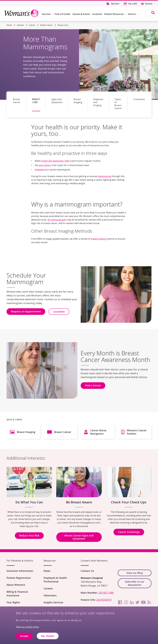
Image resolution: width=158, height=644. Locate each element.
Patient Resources (114, 14)
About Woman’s (16, 585)
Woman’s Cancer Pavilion (137, 432)
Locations (97, 14)
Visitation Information (20, 571)
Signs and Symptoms (57, 101)
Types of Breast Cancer (118, 104)
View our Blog (135, 573)
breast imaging (98, 239)
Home (9, 25)
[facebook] (120, 602)
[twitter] (137, 602)
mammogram (105, 176)
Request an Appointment (26, 311)
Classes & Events (81, 14)
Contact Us (87, 571)
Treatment (139, 99)
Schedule (39, 170)
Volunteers (50, 595)
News (47, 571)
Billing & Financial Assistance (17, 594)
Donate (149, 4)
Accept (24, 636)
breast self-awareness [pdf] (55, 161)
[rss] (149, 602)
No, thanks (48, 636)
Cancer (32, 25)
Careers (48, 588)
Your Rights (13, 602)
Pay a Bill (133, 4)
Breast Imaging (78, 101)
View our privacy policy (27, 627)
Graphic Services (53, 602)
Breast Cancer (46, 25)
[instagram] (126, 602)
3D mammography (57, 220)
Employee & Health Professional (55, 580)
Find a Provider (63, 14)
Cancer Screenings (129, 532)
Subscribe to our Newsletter (135, 583)
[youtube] (143, 602)
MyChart (115, 4)
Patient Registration (19, 578)
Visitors (132, 14)
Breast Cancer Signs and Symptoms (79, 537)
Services (46, 14)
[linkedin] (132, 602)
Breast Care (36, 101)
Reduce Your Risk (29, 535)
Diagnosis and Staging (98, 102)
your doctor (45, 165)
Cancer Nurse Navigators (98, 432)
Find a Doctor (93, 385)
